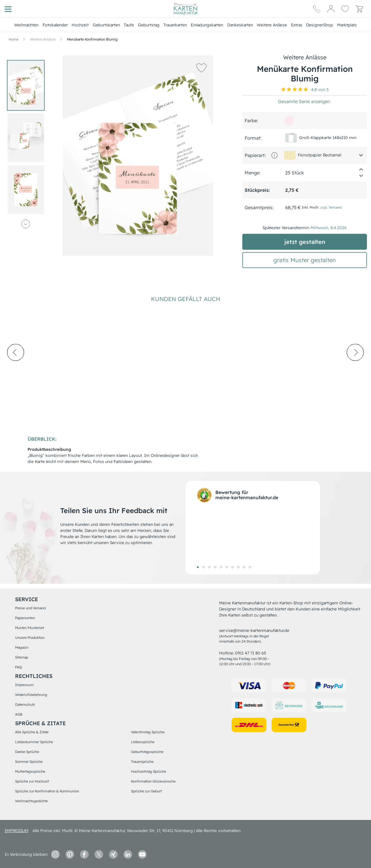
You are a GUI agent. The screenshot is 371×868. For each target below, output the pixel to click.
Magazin (22, 647)
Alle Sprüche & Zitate (32, 732)
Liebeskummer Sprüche (34, 742)
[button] (200, 68)
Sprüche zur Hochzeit (32, 781)
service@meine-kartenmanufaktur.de (254, 630)
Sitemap (22, 657)
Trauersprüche (142, 762)
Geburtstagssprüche (147, 752)
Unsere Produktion (30, 638)
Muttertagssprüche (30, 771)
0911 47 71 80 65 (251, 653)
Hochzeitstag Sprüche (149, 771)
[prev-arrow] (16, 368)
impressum (17, 831)
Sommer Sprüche (29, 762)
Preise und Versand (30, 608)
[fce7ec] (289, 121)
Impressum (24, 685)
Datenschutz (25, 704)
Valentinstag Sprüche (148, 732)
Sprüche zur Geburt (146, 791)
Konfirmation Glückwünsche (153, 781)
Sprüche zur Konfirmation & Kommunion (47, 791)
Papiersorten (25, 618)
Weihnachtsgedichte (31, 801)
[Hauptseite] (185, 9)
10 (250, 567)
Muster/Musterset (30, 628)
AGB (19, 714)
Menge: (253, 173)
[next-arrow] (355, 368)
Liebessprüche (143, 742)
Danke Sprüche (27, 752)
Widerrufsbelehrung (31, 695)
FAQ (18, 667)
